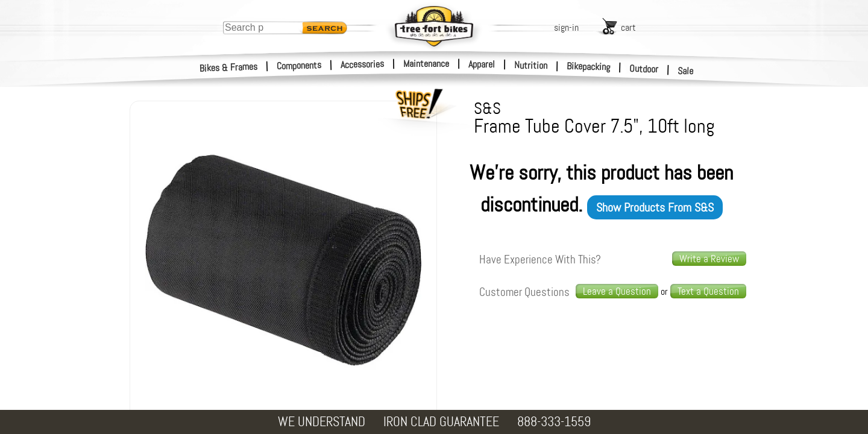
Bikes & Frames (229, 68)
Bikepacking (589, 67)
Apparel (482, 64)
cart (628, 27)
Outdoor (644, 69)
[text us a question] (708, 291)
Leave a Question (617, 291)
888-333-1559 (554, 422)
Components (299, 65)
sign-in (566, 27)
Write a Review (709, 259)
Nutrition (531, 65)
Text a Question (708, 291)
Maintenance (426, 64)
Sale (686, 71)
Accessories (362, 64)
